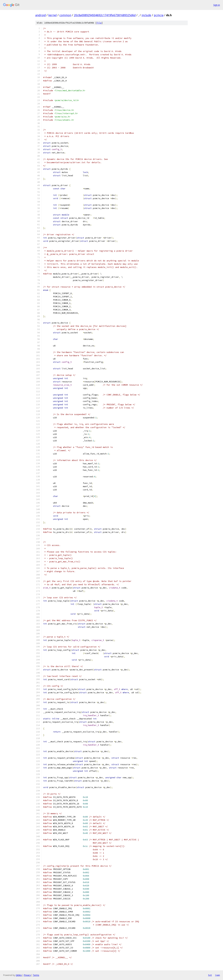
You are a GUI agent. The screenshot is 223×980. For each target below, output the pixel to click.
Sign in (217, 5)
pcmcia (159, 15)
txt (210, 975)
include (146, 15)
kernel (53, 15)
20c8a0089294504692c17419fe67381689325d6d (105, 15)
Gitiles (19, 975)
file (99, 23)
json (217, 975)
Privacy (27, 975)
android (41, 15)
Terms (36, 975)
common (65, 15)
